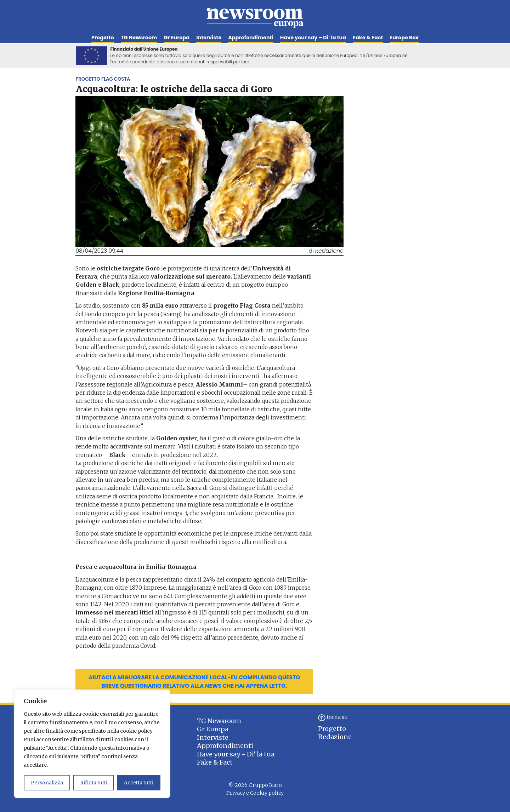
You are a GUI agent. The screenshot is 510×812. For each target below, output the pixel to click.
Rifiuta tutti (94, 783)
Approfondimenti (251, 38)
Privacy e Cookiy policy (255, 793)
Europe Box (404, 38)
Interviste (209, 38)
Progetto (103, 38)
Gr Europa (177, 38)
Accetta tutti (139, 783)
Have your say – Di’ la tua (313, 38)
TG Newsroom (139, 38)
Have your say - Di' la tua (236, 754)
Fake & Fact (368, 38)
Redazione (335, 737)
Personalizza (47, 783)
